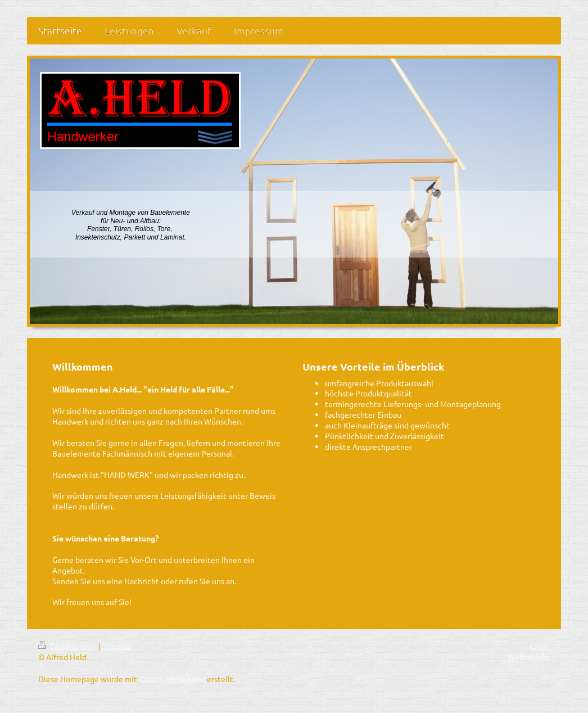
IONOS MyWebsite (172, 679)
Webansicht (529, 657)
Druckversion (68, 646)
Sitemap (117, 646)
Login (540, 646)
